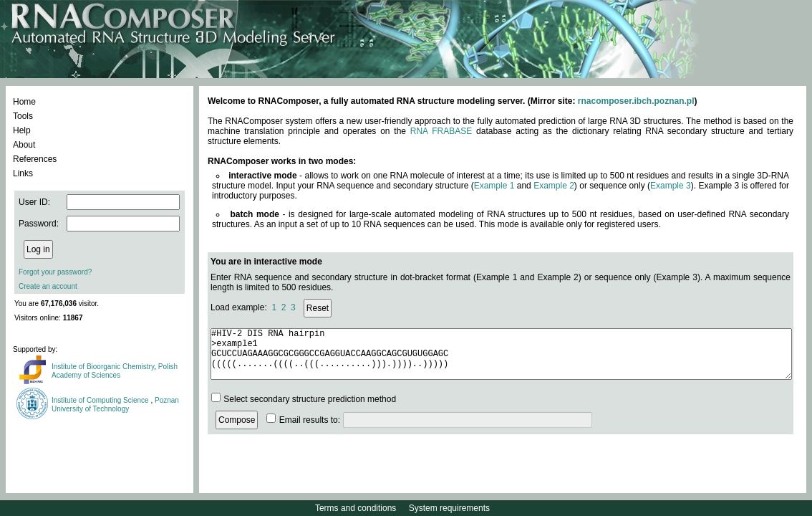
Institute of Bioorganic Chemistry (103, 367)
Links (23, 173)
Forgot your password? (55, 272)
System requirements (449, 508)
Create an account (48, 286)
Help (22, 130)
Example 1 (494, 186)
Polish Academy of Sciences (115, 371)
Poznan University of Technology (115, 405)
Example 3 (671, 186)
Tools (23, 116)
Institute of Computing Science (101, 400)
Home (24, 102)
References (35, 159)
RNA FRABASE (441, 131)
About (24, 145)
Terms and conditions (356, 508)
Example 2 (554, 186)
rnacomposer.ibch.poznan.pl (636, 101)
